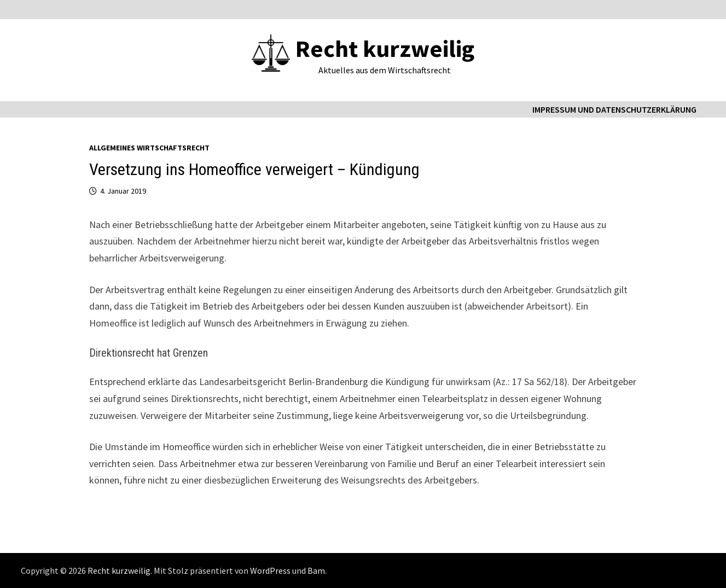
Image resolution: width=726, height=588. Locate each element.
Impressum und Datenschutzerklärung (614, 109)
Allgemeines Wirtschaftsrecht (149, 148)
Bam (316, 570)
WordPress (270, 570)
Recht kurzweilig (385, 48)
